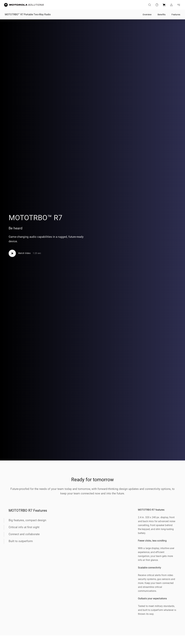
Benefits (162, 15)
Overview (147, 15)
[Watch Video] (25, 253)
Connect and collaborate (24, 534)
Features (176, 15)
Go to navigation (179, 5)
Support (157, 5)
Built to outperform (21, 541)
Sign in (171, 5)
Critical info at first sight (24, 527)
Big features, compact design (27, 520)
